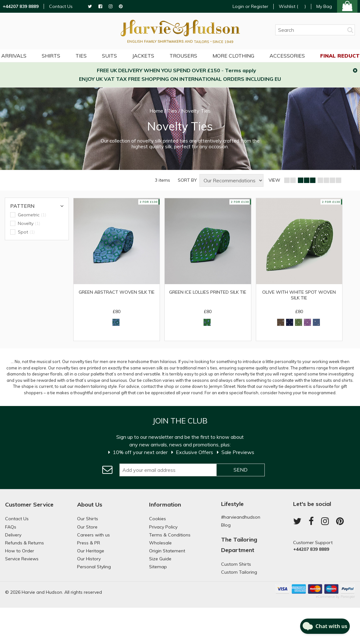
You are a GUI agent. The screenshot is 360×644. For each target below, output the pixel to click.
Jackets (143, 56)
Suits (109, 56)
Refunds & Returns (25, 543)
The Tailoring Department (239, 545)
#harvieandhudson (241, 517)
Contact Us (61, 7)
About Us (90, 504)
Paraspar (348, 597)
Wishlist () (292, 7)
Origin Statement (167, 551)
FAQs (11, 527)
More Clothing (233, 56)
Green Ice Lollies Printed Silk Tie (208, 292)
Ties (81, 56)
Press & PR (89, 543)
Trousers (183, 56)
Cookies (158, 519)
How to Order (20, 551)
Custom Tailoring (239, 572)
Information (165, 504)
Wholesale (160, 543)
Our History (89, 559)
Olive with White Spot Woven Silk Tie (299, 295)
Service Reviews (22, 559)
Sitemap (158, 567)
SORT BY (187, 180)
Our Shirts (88, 519)
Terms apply (241, 70)
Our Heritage (91, 551)
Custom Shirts (236, 564)
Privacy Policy (163, 527)
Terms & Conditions (170, 535)
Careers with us (94, 535)
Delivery (13, 535)
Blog (226, 525)
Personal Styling (94, 567)
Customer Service (29, 504)
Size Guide (160, 559)
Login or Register (250, 6)
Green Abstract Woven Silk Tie (117, 292)
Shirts (51, 56)
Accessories (287, 56)
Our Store (87, 527)
